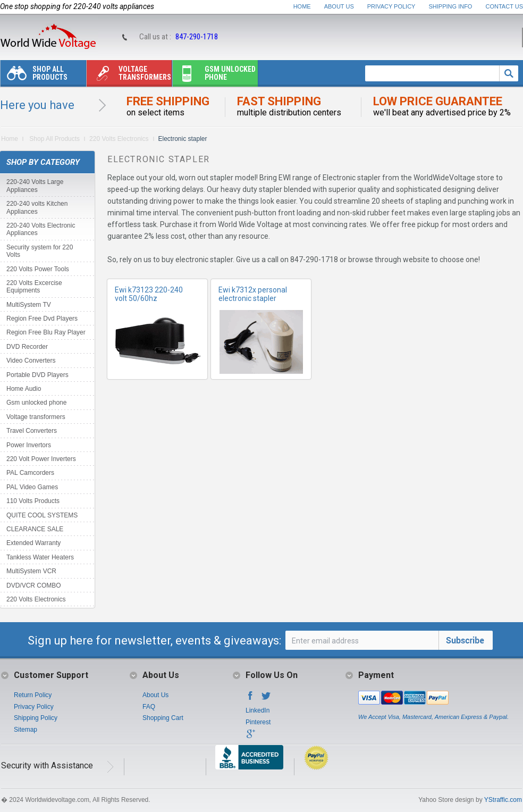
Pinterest (258, 722)
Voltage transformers (129, 76)
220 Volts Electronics (119, 139)
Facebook (250, 699)
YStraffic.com (503, 800)
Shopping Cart (163, 718)
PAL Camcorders (30, 473)
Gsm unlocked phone (214, 76)
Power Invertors (29, 445)
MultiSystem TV (29, 305)
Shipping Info (451, 6)
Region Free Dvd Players (42, 319)
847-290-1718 (197, 37)
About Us (339, 6)
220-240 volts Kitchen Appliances (37, 207)
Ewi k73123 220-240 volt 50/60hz (149, 294)
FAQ (149, 707)
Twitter (266, 699)
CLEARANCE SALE (35, 529)
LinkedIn (258, 710)
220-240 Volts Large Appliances (35, 186)
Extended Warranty (33, 543)
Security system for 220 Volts (40, 251)
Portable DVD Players (37, 375)
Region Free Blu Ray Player (46, 332)
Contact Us (505, 6)
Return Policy (33, 695)
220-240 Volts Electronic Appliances (41, 229)
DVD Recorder (27, 347)
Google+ (250, 737)
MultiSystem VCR (31, 571)
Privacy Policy (391, 6)
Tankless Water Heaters (40, 557)
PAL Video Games (32, 487)
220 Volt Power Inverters (41, 459)
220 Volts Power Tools (38, 269)
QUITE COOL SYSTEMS (42, 515)
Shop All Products (34, 76)
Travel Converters (32, 431)
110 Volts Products (33, 501)
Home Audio (24, 389)
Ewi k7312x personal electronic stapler (253, 294)
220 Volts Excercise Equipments (34, 287)
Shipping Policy (36, 718)
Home (302, 6)
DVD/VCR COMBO (34, 585)
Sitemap (26, 730)
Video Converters (31, 361)
